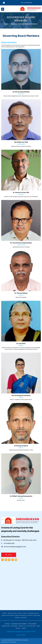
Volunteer (17, 618)
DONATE (9, 555)
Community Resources (33, 613)
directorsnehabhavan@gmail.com (14, 547)
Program (25, 613)
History (20, 613)
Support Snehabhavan (20, 615)
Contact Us (22, 626)
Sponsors (14, 626)
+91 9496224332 (28, 3)
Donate (24, 628)
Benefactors (6, 626)
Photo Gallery (31, 626)
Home (6, 24)
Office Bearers (32, 624)
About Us (14, 24)
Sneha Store (24, 618)
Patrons (7, 624)
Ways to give (37, 615)
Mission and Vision (13, 613)
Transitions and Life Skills (8, 615)
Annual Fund (30, 615)
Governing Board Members (19, 624)
